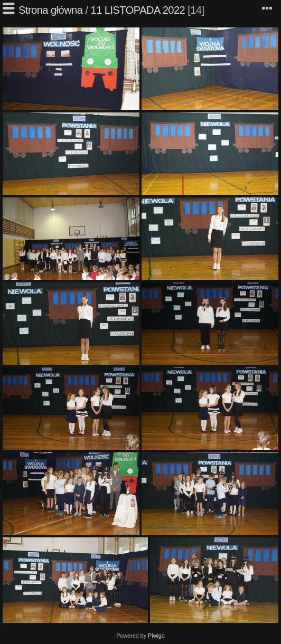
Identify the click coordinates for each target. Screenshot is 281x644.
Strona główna (50, 10)
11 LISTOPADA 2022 (138, 10)
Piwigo (156, 636)
